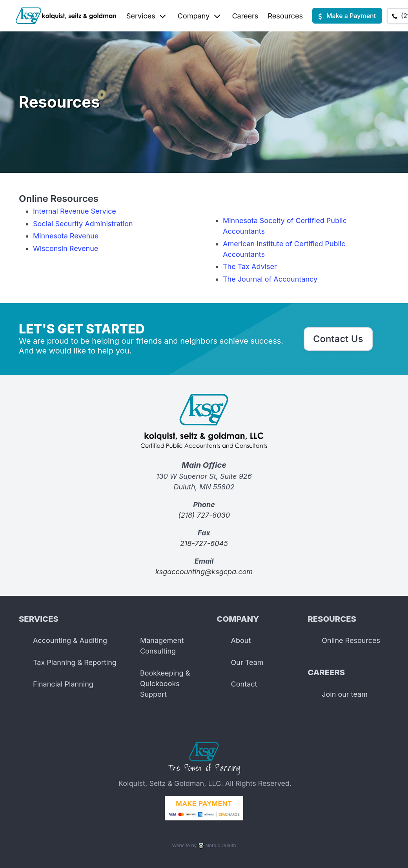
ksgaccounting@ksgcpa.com (204, 572)
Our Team (247, 662)
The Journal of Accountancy (270, 279)
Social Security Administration (83, 224)
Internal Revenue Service (75, 211)
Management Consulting (162, 646)
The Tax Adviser (250, 266)
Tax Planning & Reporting (75, 662)
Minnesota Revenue (66, 236)
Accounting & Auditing (70, 640)
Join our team (345, 694)
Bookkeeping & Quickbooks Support (165, 684)
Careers (245, 16)
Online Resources (351, 640)
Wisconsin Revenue (66, 248)
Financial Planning (63, 684)
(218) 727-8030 (204, 515)
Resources (285, 16)
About (241, 640)
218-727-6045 (204, 543)
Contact (244, 684)
